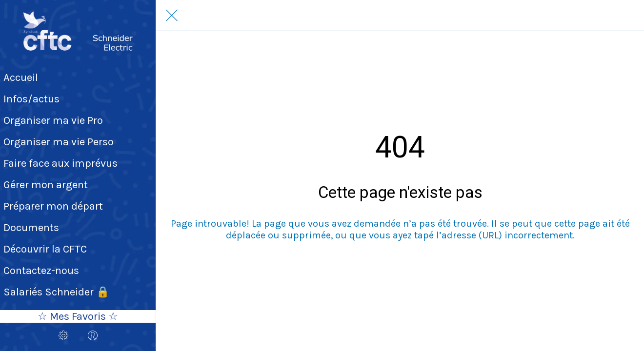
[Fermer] (172, 16)
